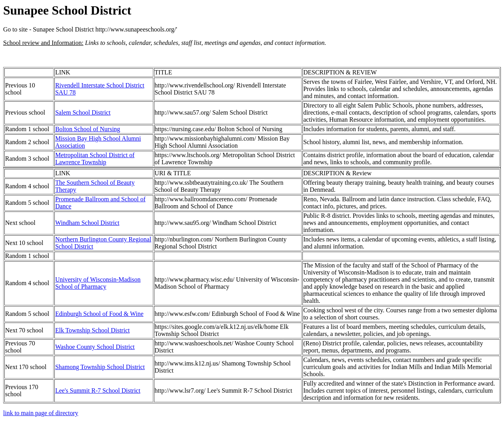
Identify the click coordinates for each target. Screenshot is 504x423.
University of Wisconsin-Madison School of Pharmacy (98, 283)
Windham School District (87, 223)
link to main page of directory (41, 413)
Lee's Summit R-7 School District (98, 391)
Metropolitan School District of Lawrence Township (95, 159)
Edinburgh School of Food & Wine (99, 314)
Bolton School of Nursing (88, 129)
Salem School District (83, 112)
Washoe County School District (95, 347)
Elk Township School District (92, 330)
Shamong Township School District (100, 367)
